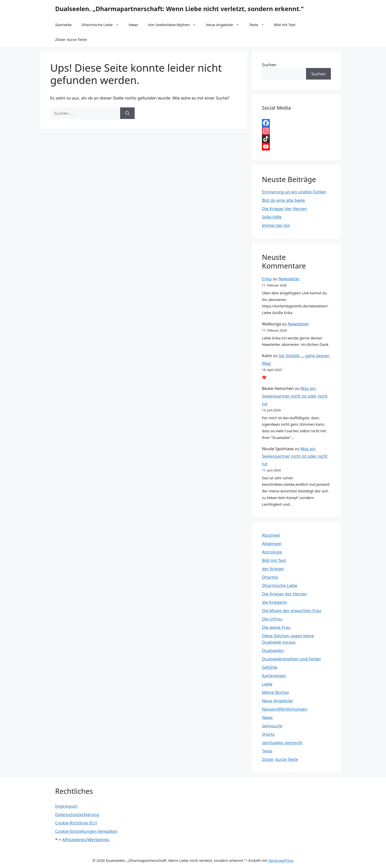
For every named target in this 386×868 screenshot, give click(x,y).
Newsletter (289, 279)
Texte (259, 25)
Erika (267, 279)
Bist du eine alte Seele (283, 200)
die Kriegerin (274, 602)
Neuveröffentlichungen (285, 709)
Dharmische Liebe (103, 25)
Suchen (269, 65)
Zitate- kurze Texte (71, 39)
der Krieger (273, 569)
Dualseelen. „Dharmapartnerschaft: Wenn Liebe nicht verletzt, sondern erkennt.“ (179, 9)
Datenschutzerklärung (77, 814)
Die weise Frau (276, 627)
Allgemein (272, 543)
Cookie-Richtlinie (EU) (76, 823)
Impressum (66, 806)
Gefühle (270, 667)
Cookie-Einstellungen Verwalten (86, 831)
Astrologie (272, 552)
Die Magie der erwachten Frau (291, 610)
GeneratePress (281, 860)
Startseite (63, 25)
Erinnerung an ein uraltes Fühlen (294, 192)
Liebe (267, 684)
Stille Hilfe (272, 217)
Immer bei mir (276, 225)
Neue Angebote (225, 25)
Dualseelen (273, 650)
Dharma (270, 577)
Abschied (271, 535)
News (134, 25)
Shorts (268, 734)
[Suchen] (127, 113)
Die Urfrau (272, 619)
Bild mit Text (285, 25)
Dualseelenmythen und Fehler (291, 659)
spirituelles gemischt (282, 743)
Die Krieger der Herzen (284, 209)
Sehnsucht (272, 726)
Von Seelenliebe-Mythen (174, 25)
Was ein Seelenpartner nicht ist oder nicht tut (295, 396)
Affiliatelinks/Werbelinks (86, 840)
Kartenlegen (274, 676)
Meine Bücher (276, 692)
